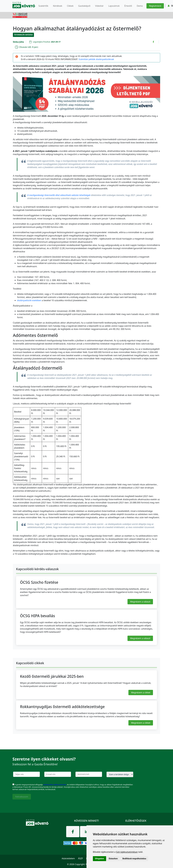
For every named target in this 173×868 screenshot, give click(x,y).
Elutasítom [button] (113, 859)
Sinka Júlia (18, 42)
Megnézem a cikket (141, 693)
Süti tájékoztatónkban (127, 852)
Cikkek (70, 6)
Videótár (99, 6)
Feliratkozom (22, 797)
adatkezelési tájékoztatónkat (55, 785)
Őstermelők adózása (23, 35)
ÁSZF (80, 858)
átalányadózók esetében (29, 300)
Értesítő (128, 6)
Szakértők (43, 6)
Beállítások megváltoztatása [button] (134, 859)
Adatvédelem (68, 858)
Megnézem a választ (140, 602)
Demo (140, 6)
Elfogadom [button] (100, 859)
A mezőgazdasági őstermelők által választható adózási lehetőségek (59, 195)
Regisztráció (155, 6)
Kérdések (58, 6)
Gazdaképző (84, 6)
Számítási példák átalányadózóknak (96, 59)
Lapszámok (114, 6)
